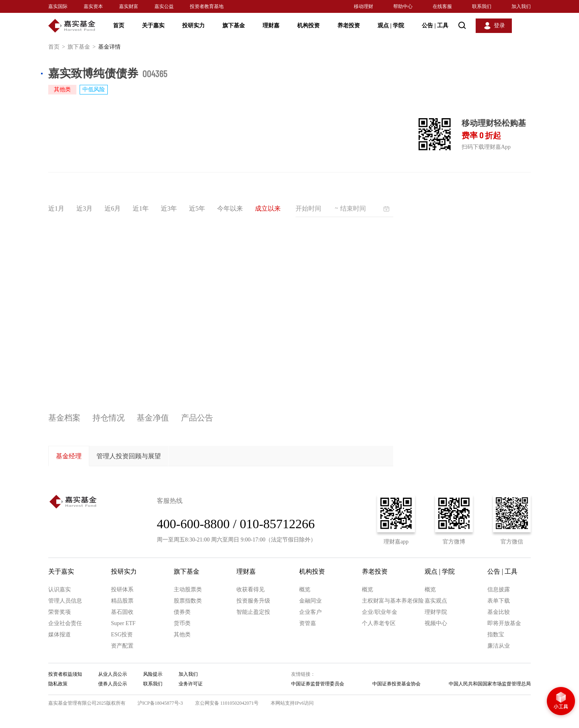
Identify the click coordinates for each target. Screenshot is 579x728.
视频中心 (436, 623)
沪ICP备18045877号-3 (160, 703)
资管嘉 (308, 623)
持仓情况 (109, 418)
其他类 (182, 635)
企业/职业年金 (380, 612)
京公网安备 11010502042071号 (227, 703)
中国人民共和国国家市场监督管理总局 (490, 684)
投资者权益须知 (65, 674)
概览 (305, 590)
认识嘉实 (60, 590)
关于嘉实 (153, 26)
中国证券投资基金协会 (396, 684)
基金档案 (64, 418)
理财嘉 (271, 26)
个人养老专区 (379, 623)
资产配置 (122, 646)
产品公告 (197, 418)
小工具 (561, 702)
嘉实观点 (436, 601)
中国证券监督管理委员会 (318, 684)
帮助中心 (403, 6)
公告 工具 (435, 26)
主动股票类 (188, 590)
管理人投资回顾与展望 (129, 456)
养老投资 (349, 26)
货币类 (182, 623)
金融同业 (310, 601)
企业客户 (310, 612)
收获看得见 (250, 590)
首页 (119, 26)
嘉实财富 (129, 6)
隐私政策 (58, 684)
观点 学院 (391, 26)
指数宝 (496, 635)
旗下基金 (234, 26)
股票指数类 (188, 601)
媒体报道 (60, 635)
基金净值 (153, 418)
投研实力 (193, 26)
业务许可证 (191, 684)
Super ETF (123, 623)
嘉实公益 (164, 6)
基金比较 (499, 612)
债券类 (182, 612)
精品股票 (122, 601)
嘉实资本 (93, 6)
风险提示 (153, 674)
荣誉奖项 (60, 612)
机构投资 (308, 26)
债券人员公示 (113, 684)
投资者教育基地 (207, 6)
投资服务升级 (253, 601)
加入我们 (521, 6)
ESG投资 (122, 635)
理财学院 (436, 612)
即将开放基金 (504, 623)
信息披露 (499, 590)
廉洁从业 (499, 646)
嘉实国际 (58, 6)
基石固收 (122, 612)
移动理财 (363, 6)
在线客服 (442, 6)
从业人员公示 (113, 674)
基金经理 (69, 456)
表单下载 (499, 601)
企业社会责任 (65, 623)
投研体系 (122, 590)
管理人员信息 (65, 601)
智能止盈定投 (253, 612)
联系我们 (482, 6)
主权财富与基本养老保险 (393, 601)
